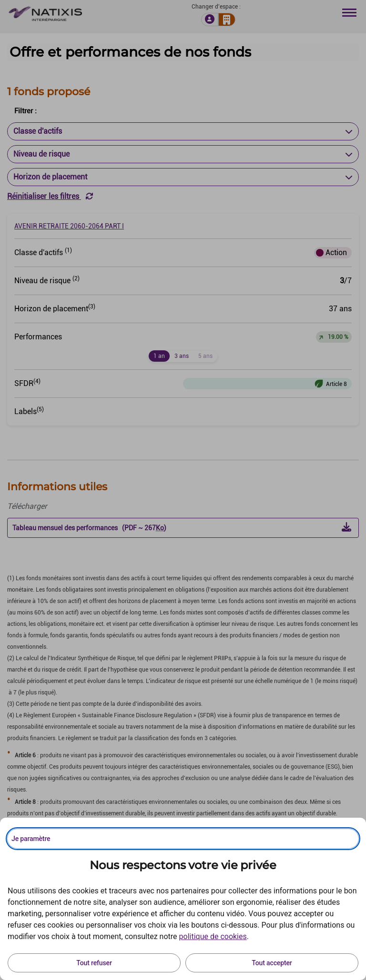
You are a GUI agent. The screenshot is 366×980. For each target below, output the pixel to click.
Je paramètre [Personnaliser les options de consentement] (31, 839)
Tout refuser (94, 963)
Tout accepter (272, 963)
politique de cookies (213, 936)
